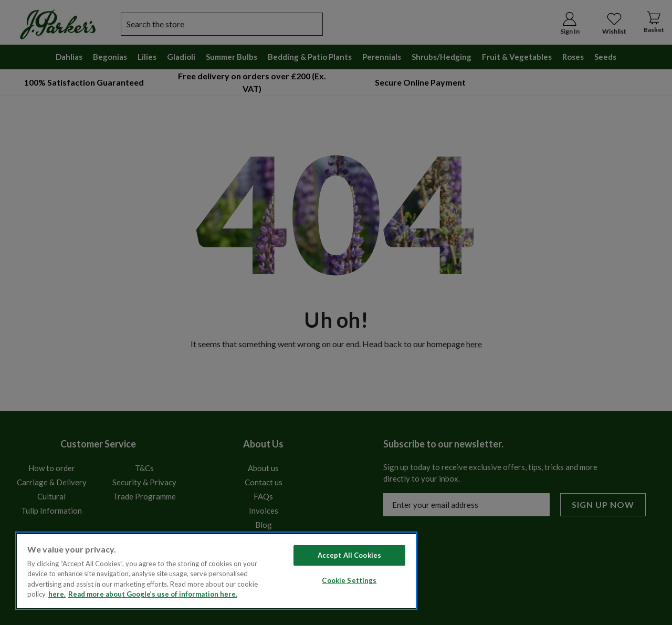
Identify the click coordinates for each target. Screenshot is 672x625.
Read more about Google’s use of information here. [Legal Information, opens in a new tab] (153, 594)
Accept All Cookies (349, 555)
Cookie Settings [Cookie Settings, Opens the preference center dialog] (349, 580)
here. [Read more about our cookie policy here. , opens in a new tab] (57, 594)
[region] (216, 571)
